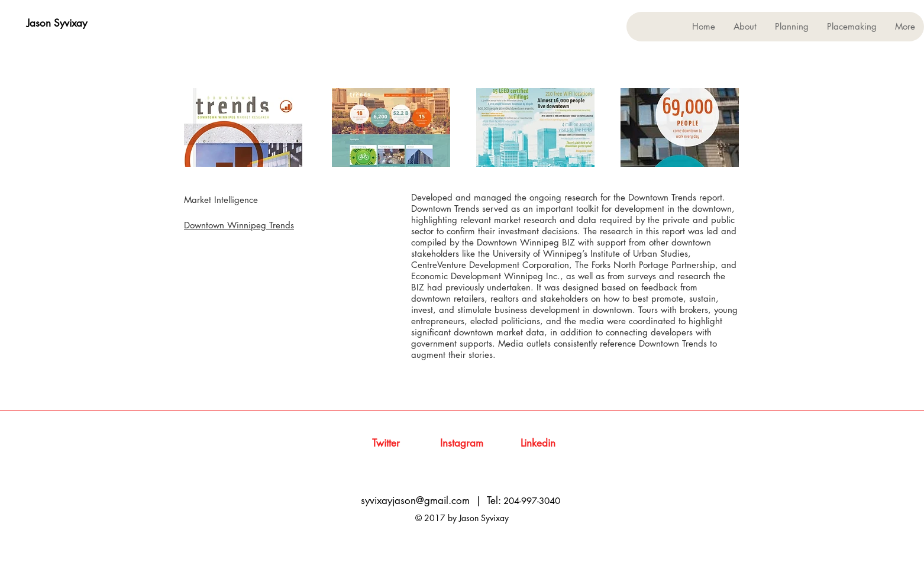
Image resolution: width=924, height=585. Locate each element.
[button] (791, 27)
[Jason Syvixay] (57, 24)
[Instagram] (462, 444)
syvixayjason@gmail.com (415, 500)
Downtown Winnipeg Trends (239, 225)
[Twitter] (386, 444)
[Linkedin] (538, 444)
